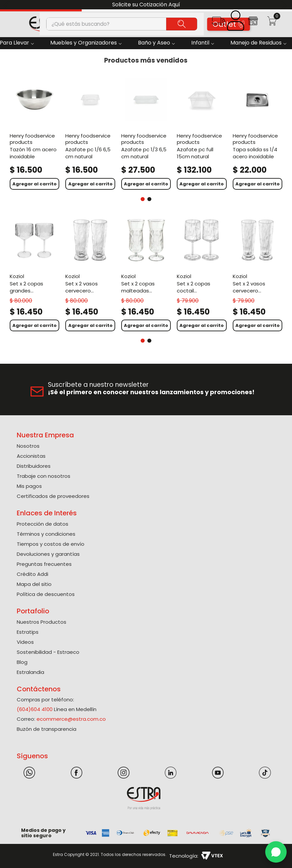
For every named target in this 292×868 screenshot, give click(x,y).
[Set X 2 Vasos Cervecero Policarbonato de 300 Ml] (258, 274)
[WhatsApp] (276, 852)
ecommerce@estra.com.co (71, 719)
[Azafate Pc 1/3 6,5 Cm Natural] (146, 133)
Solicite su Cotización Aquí (146, 5)
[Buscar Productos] (182, 24)
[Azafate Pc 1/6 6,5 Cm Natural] (90, 133)
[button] (218, 23)
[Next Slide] (284, 5)
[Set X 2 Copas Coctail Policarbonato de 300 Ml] (202, 274)
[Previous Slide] (8, 5)
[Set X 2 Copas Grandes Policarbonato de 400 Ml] (34, 274)
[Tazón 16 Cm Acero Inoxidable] (34, 133)
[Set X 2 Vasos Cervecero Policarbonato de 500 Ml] (90, 274)
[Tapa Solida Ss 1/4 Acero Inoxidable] (258, 133)
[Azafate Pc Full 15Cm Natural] (202, 133)
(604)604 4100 (35, 709)
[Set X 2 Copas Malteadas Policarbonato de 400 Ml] (146, 274)
